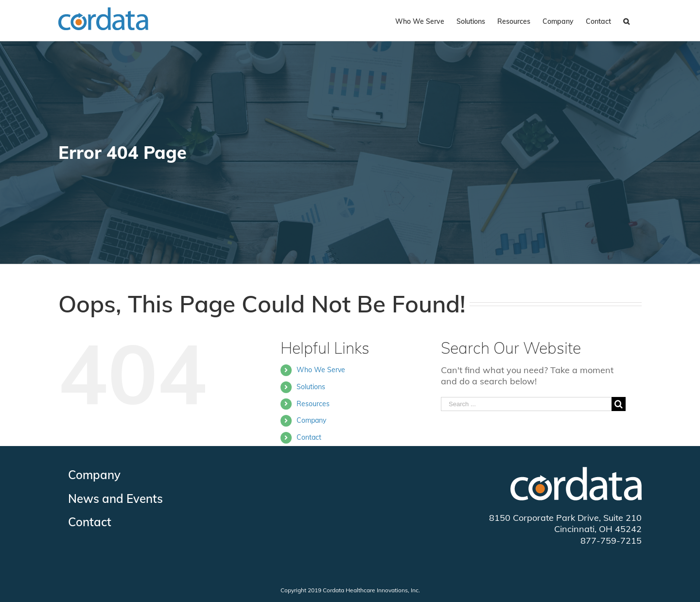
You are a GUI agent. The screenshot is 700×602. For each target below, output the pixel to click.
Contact (309, 437)
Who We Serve (321, 370)
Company (311, 420)
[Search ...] (526, 404)
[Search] (626, 20)
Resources (313, 404)
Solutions (311, 387)
